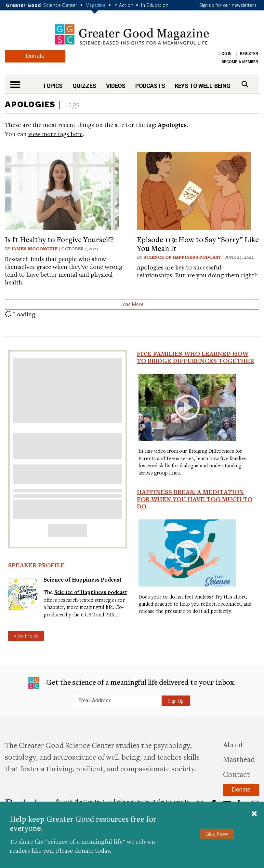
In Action (123, 5)
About (233, 744)
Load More (132, 304)
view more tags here (55, 134)
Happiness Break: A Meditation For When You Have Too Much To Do (195, 499)
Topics (53, 86)
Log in (225, 54)
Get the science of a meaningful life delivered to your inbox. (132, 683)
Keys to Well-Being (203, 86)
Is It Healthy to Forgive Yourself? (59, 239)
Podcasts (150, 86)
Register (249, 54)
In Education (155, 5)
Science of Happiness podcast (91, 592)
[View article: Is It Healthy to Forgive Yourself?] (62, 190)
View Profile (26, 636)
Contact (236, 774)
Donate (35, 56)
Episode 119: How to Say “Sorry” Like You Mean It (198, 243)
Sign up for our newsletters (228, 5)
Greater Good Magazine (132, 34)
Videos (116, 86)
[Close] (254, 814)
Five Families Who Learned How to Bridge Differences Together (195, 357)
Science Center (60, 5)
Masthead (239, 759)
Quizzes (84, 86)
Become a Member (240, 62)
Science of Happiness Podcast (182, 257)
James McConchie (34, 249)
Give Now (217, 834)
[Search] (245, 84)
